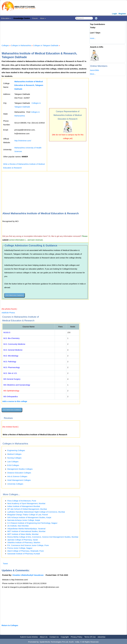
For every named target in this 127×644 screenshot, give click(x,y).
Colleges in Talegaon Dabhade (46, 45)
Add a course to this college (15, 401)
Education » (6, 18)
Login (115, 14)
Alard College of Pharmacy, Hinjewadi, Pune (25, 551)
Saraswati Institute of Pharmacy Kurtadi (24, 554)
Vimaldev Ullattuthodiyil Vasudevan (28, 575)
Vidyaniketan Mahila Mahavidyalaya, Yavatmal (26, 529)
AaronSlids (95, 70)
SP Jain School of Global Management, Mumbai (27, 509)
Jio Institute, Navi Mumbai (18, 526)
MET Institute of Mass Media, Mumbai (23, 534)
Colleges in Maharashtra (21, 45)
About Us (44, 637)
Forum (35, 18)
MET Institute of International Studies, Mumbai (26, 531)
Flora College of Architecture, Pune (22, 501)
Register (122, 14)
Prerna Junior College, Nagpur (20, 548)
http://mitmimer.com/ (23, 141)
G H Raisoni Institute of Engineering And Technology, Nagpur (32, 523)
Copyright (65, 637)
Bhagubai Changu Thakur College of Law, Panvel (28, 515)
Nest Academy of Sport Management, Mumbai (26, 503)
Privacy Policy (77, 637)
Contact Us (54, 637)
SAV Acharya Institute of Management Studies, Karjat (29, 517)
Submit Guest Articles (29, 637)
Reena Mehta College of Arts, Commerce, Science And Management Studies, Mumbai (43, 537)
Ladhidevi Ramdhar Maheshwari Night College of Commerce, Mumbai (36, 512)
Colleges (5, 45)
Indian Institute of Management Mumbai (24, 506)
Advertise (102, 637)
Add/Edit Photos (8, 313)
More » (43, 18)
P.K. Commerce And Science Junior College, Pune (28, 545)
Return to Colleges (10, 625)
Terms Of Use (90, 637)
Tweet (5, 564)
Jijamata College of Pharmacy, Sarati (23, 540)
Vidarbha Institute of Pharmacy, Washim (24, 542)
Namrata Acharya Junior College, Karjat (24, 520)
